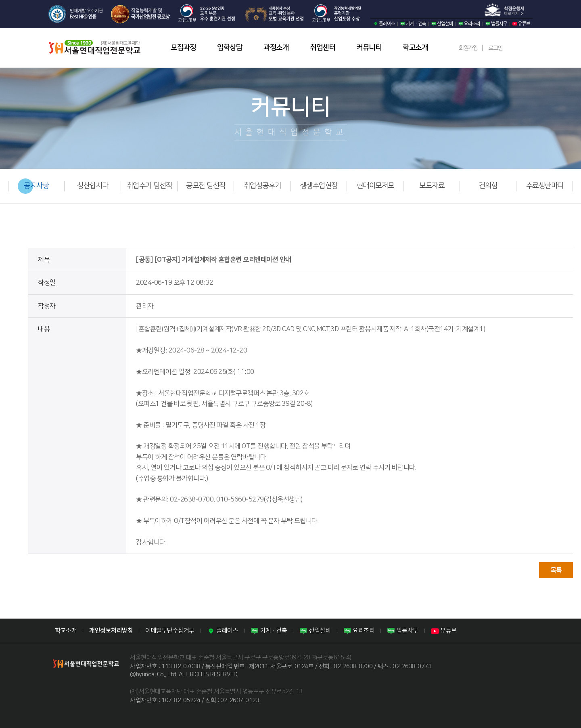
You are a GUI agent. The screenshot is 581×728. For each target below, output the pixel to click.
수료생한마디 (545, 186)
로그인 (496, 48)
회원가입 (468, 48)
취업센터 (322, 48)
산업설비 (442, 24)
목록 (556, 570)
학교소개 (415, 48)
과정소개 (276, 48)
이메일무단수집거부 (170, 630)
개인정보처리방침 (111, 630)
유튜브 (521, 24)
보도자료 (432, 186)
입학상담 (230, 48)
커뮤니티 (369, 48)
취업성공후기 (262, 186)
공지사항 (36, 186)
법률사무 (496, 24)
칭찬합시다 (93, 186)
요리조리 (469, 24)
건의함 (488, 186)
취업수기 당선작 (149, 186)
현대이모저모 (375, 186)
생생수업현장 (319, 186)
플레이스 (384, 24)
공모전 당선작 (206, 186)
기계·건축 (413, 24)
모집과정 (183, 48)
